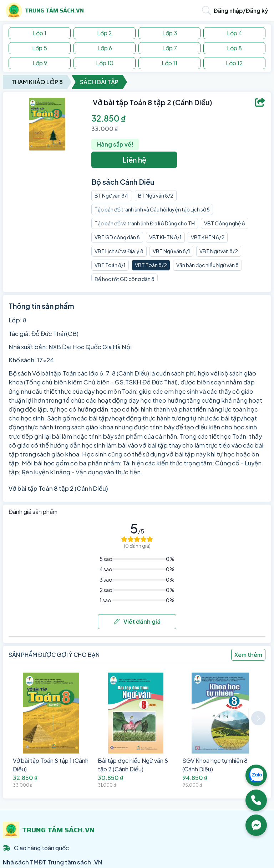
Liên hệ (134, 160)
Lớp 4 (235, 33)
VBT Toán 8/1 (110, 265)
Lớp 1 (40, 33)
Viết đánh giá (137, 621)
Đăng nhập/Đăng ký (241, 11)
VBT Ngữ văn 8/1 (171, 251)
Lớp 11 (169, 63)
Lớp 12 (234, 63)
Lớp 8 (234, 48)
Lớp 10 (105, 63)
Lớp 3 (170, 33)
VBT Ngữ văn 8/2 (219, 251)
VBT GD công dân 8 (117, 237)
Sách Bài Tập (99, 82)
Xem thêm (248, 655)
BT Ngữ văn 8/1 (112, 195)
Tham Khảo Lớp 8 (37, 82)
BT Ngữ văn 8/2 (156, 195)
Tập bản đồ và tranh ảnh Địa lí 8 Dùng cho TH (145, 223)
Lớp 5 (40, 48)
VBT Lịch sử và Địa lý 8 (119, 251)
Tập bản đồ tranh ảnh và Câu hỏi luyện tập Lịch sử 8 (152, 209)
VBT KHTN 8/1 (165, 237)
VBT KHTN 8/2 (208, 237)
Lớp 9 (40, 63)
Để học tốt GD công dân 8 (125, 279)
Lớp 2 (105, 33)
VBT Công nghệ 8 (225, 223)
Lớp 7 (170, 48)
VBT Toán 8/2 (151, 265)
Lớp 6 (105, 48)
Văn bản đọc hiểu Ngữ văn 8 (207, 265)
